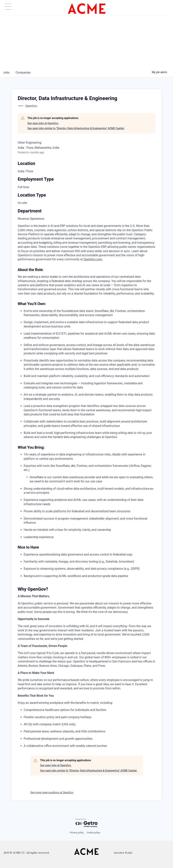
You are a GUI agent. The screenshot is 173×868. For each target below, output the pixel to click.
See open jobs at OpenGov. (43, 123)
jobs (6, 72)
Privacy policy (77, 833)
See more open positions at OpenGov (52, 792)
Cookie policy (94, 833)
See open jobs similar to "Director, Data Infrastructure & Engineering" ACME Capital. (76, 128)
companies (23, 72)
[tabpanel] (87, 486)
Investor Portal (123, 853)
